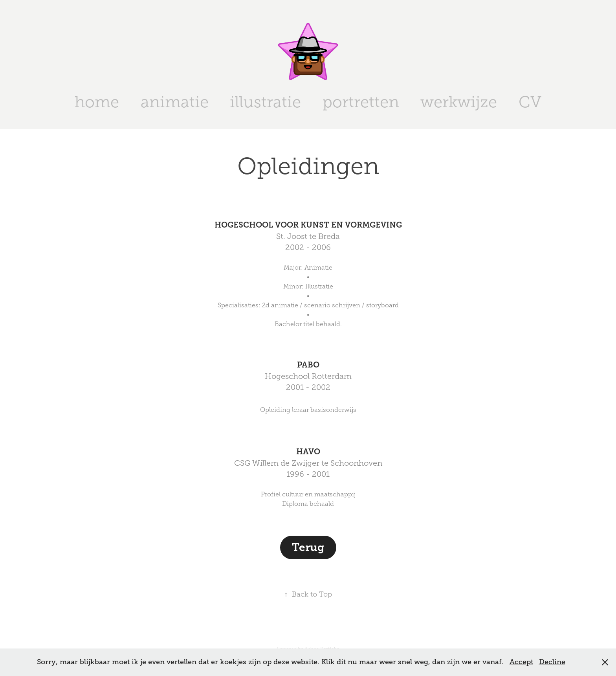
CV (530, 102)
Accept (521, 662)
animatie (175, 102)
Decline (552, 662)
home (97, 102)
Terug (308, 547)
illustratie (265, 102)
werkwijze (459, 102)
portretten (361, 102)
